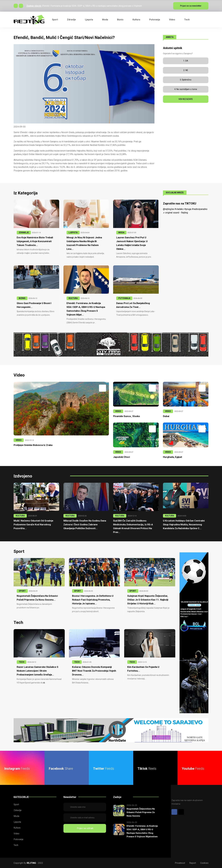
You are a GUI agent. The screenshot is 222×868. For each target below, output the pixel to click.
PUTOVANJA (124, 298)
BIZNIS (22, 298)
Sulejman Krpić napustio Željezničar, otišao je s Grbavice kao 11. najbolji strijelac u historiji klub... (148, 600)
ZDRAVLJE (24, 233)
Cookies (204, 863)
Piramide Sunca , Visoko (127, 416)
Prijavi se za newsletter (191, 6)
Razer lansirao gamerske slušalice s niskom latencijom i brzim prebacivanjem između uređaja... (38, 671)
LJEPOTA (73, 233)
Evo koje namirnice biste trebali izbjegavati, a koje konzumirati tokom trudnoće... (35, 241)
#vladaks (179, 209)
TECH (22, 662)
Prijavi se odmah (85, 828)
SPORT (22, 591)
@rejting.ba (168, 209)
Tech (187, 20)
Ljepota (89, 20)
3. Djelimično (186, 80)
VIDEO (19, 440)
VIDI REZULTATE (186, 99)
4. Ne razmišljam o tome (186, 89)
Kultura (136, 20)
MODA (121, 233)
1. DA (186, 61)
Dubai (166, 416)
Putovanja (155, 20)
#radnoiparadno (200, 209)
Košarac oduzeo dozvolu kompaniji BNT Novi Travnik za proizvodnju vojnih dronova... (94, 671)
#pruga (188, 209)
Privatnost (180, 863)
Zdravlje (71, 20)
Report (193, 863)
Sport (55, 20)
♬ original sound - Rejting (175, 213)
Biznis (120, 20)
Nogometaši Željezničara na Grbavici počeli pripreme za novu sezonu (141, 812)
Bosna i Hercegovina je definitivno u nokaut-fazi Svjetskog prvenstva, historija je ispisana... (93, 600)
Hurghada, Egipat (173, 457)
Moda (105, 20)
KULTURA (73, 298)
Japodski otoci (121, 457)
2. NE (186, 70)
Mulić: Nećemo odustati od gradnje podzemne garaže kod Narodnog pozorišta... (33, 524)
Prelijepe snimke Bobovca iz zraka (33, 445)
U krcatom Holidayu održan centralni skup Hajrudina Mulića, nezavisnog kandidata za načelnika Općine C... (184, 524)
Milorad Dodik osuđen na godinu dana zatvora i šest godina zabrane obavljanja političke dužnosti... (85, 524)
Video (172, 20)
